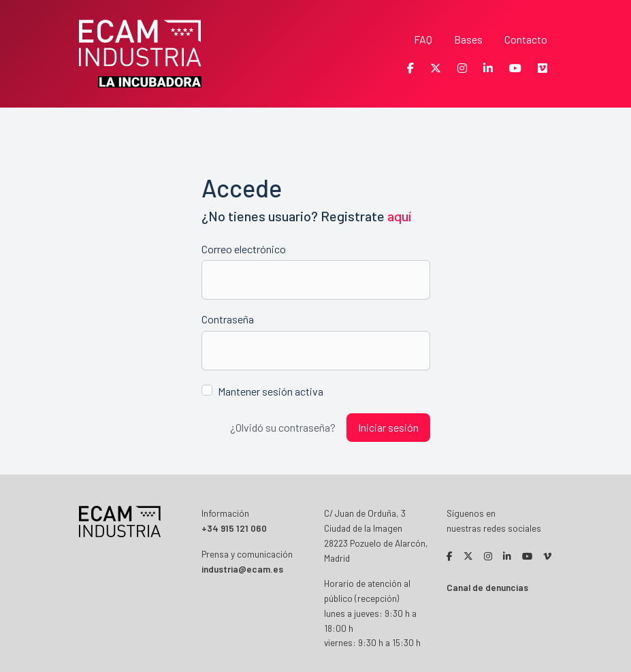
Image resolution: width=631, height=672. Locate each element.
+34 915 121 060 (234, 528)
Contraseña (228, 319)
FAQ (423, 39)
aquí (399, 216)
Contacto (526, 39)
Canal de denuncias (487, 587)
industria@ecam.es (242, 569)
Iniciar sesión (388, 427)
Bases (468, 39)
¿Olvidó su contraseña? (283, 427)
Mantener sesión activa (271, 391)
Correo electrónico (244, 249)
